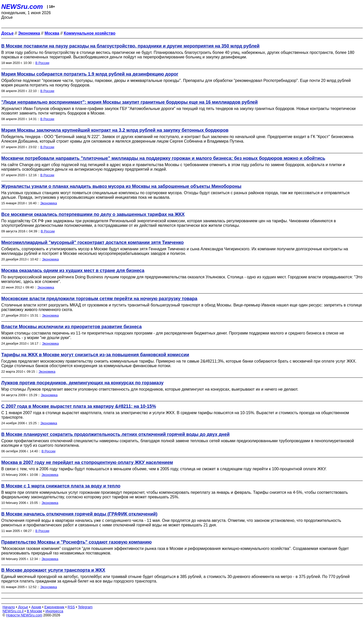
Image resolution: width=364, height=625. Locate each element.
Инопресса (54, 611)
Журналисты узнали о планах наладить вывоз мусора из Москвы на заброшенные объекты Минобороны (121, 186)
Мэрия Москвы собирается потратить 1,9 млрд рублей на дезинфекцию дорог (90, 74)
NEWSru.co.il (13, 611)
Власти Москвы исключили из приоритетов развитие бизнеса (71, 327)
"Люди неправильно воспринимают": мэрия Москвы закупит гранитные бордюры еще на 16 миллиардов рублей (130, 102)
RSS (71, 607)
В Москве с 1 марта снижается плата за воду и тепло (61, 486)
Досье (23, 607)
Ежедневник (54, 607)
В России (42, 63)
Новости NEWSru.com (24, 615)
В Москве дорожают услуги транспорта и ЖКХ (53, 570)
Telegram (85, 607)
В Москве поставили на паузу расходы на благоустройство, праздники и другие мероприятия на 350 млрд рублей (130, 46)
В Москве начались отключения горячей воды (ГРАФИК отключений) (79, 514)
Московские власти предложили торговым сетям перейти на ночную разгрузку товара (99, 299)
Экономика (49, 203)
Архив (36, 607)
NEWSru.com (22, 7)
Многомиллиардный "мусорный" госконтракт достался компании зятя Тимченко (93, 242)
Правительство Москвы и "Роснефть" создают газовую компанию (76, 542)
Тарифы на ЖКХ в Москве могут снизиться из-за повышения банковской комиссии (95, 355)
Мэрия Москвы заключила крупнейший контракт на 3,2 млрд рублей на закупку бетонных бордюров (115, 130)
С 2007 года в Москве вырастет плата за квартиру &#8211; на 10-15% (79, 406)
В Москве (35, 611)
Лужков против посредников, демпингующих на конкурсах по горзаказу (82, 383)
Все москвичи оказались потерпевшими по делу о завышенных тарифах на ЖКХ (93, 214)
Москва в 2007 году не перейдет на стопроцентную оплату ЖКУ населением (87, 462)
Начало (9, 607)
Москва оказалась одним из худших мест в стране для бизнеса (73, 271)
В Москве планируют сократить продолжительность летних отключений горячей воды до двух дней (115, 434)
